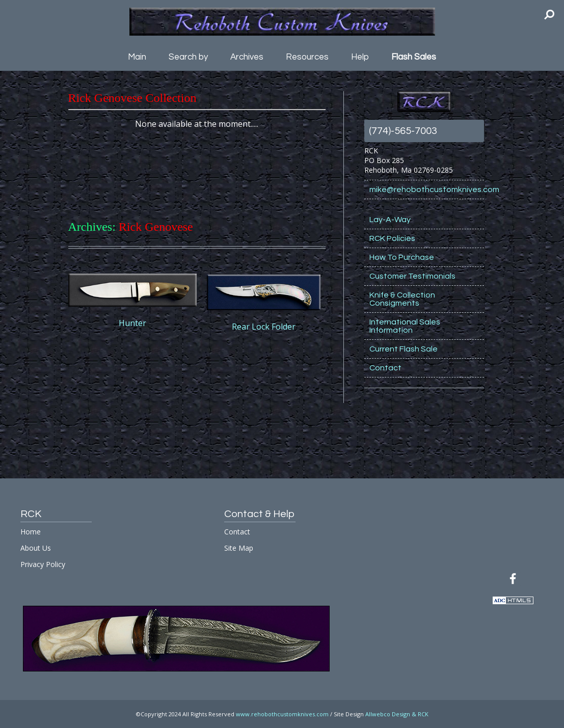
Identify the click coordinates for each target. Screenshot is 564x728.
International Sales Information (405, 326)
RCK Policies (392, 238)
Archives (247, 57)
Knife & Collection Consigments (402, 299)
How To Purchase (402, 257)
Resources (307, 57)
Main (137, 57)
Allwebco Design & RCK (397, 714)
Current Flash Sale (404, 349)
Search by (188, 57)
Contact (385, 368)
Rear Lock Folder (264, 327)
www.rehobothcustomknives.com (282, 714)
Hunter (132, 323)
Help (360, 57)
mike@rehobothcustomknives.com (427, 190)
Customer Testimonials (412, 276)
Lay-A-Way (390, 220)
